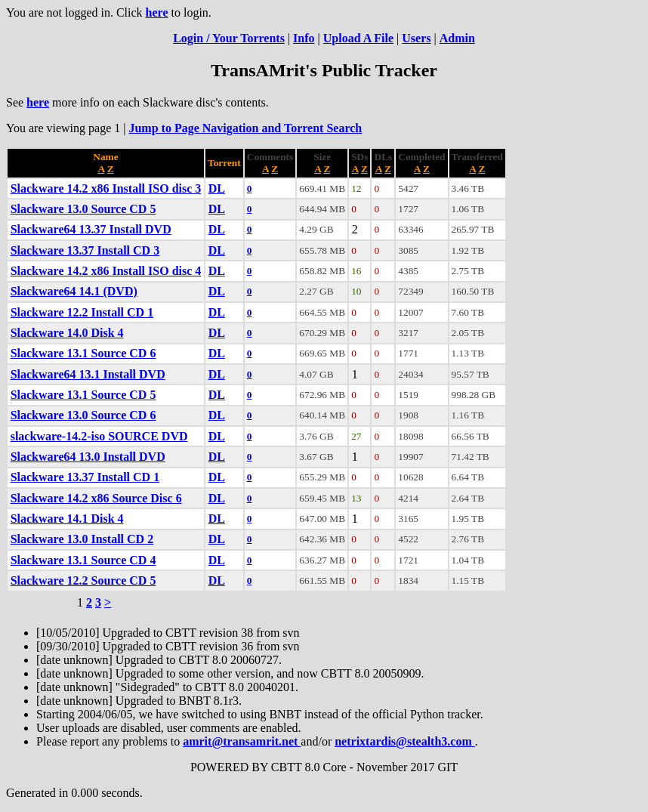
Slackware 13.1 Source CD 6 (83, 353)
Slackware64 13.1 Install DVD (88, 374)
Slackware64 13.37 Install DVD (91, 229)
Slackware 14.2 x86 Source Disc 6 (96, 498)
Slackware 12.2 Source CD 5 (83, 580)
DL (217, 188)
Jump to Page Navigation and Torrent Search (245, 128)
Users (416, 38)
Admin (457, 38)
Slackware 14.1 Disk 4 (67, 519)
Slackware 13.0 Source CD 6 (83, 415)
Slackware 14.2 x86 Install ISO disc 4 (106, 271)
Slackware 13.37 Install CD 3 (85, 250)
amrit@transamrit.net (242, 741)
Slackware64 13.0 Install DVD (88, 457)
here (157, 12)
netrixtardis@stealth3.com (405, 741)
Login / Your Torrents (229, 38)
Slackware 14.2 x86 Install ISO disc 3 (106, 188)
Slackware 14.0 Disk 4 (67, 333)
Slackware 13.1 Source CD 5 (83, 395)
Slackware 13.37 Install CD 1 (85, 477)
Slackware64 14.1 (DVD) (74, 291)
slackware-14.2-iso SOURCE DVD (99, 436)
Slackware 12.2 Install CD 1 (82, 312)
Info (304, 38)
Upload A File (358, 38)
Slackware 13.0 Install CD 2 (82, 539)
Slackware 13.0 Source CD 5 (83, 209)
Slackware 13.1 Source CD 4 (83, 560)
